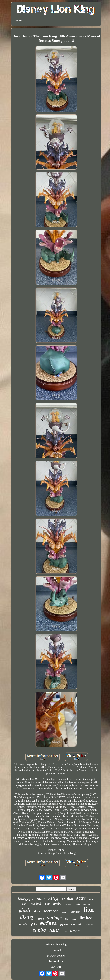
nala (41, 898)
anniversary (76, 912)
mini (47, 904)
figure (74, 919)
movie (23, 924)
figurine (64, 925)
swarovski (77, 925)
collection (68, 905)
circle (41, 919)
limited (86, 918)
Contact (56, 950)
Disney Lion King (56, 945)
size (65, 931)
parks (77, 904)
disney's (64, 912)
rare (54, 930)
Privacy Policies (56, 956)
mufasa (48, 924)
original (87, 904)
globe (34, 925)
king (53, 898)
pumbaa (89, 925)
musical (36, 904)
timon (75, 931)
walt (25, 904)
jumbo (57, 904)
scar (81, 898)
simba (39, 930)
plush (25, 910)
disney (27, 917)
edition (67, 899)
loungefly (26, 899)
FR (59, 967)
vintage (54, 917)
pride (92, 900)
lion (89, 910)
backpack (51, 911)
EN (53, 967)
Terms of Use (56, 961)
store (37, 911)
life (67, 919)
